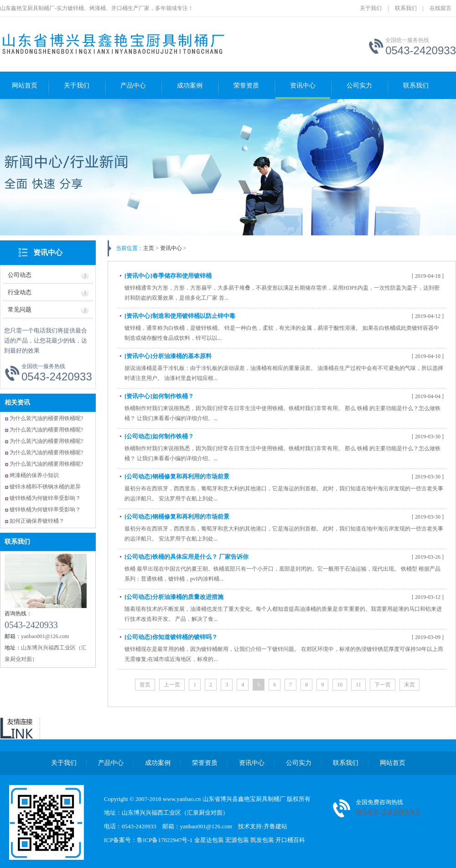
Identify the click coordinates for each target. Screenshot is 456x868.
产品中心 (133, 86)
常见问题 (20, 309)
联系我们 (406, 8)
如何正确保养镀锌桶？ (37, 521)
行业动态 (20, 292)
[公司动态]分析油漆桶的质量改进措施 (174, 597)
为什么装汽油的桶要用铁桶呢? (46, 418)
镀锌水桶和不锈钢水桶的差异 (45, 487)
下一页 (383, 685)
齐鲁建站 (275, 826)
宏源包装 (237, 840)
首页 (145, 685)
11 (358, 685)
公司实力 (359, 86)
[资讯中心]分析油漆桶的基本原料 (168, 356)
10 (340, 685)
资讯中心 (303, 86)
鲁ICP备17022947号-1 (165, 840)
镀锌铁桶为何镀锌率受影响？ (45, 498)
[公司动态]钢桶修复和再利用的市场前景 (177, 476)
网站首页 (25, 86)
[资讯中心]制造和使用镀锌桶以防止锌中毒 (180, 316)
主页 (149, 248)
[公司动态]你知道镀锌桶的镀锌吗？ (171, 637)
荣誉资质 (246, 86)
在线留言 (440, 8)
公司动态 (20, 275)
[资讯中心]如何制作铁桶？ (159, 396)
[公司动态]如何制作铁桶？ (159, 436)
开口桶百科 (290, 840)
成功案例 (190, 86)
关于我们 (371, 8)
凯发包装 (262, 840)
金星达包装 (209, 840)
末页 (409, 685)
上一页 (172, 685)
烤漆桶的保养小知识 (34, 475)
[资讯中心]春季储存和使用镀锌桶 (168, 276)
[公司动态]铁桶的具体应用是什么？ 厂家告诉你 (187, 557)
